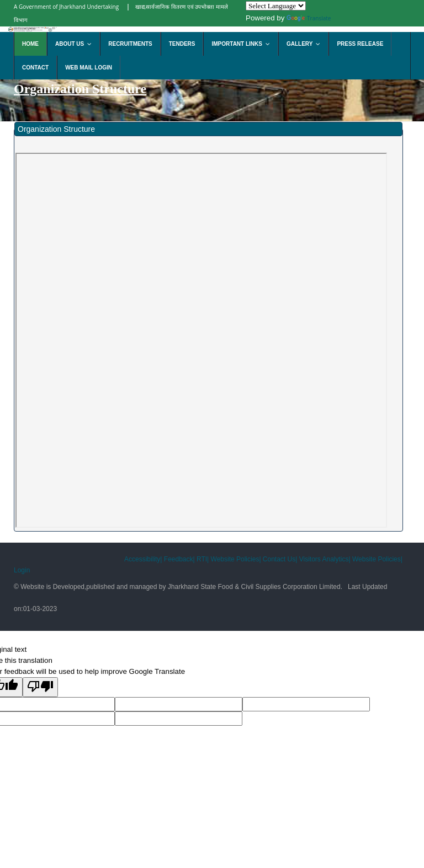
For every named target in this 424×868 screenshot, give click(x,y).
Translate (309, 18)
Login (22, 570)
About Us (76, 44)
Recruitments (130, 44)
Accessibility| (144, 559)
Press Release (360, 44)
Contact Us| (280, 559)
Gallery (306, 44)
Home (30, 44)
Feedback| (179, 559)
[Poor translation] (40, 687)
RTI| (203, 559)
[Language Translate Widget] (276, 6)
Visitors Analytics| (325, 559)
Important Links (243, 44)
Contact (35, 68)
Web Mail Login (89, 68)
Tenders (182, 44)
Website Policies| (236, 559)
